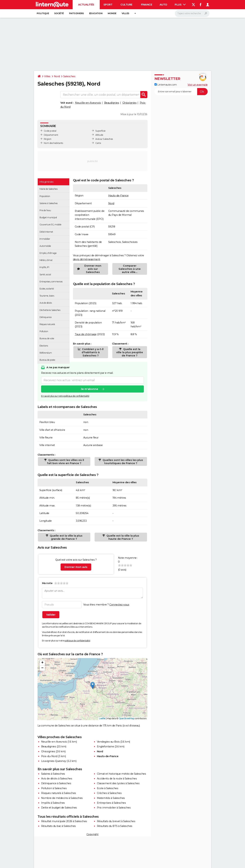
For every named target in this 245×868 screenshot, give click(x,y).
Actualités (86, 5)
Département (51, 135)
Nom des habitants (53, 143)
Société (59, 13)
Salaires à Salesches (53, 774)
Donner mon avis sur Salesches (93, 269)
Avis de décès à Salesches (57, 779)
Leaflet (102, 718)
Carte (98, 143)
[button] (93, 685)
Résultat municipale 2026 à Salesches (64, 821)
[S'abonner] (181, 92)
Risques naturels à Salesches (59, 793)
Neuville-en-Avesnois (88, 103)
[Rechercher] (192, 13)
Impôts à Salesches (53, 803)
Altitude (99, 135)
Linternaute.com (166, 85)
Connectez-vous (119, 605)
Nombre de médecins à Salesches (62, 798)
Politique (43, 13)
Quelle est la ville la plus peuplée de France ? (130, 352)
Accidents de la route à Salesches (117, 779)
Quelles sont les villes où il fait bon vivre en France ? (66, 462)
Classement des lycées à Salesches (118, 783)
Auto (163, 5)
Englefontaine (105, 746)
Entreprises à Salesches (111, 803)
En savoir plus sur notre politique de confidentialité (65, 396)
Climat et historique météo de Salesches (122, 774)
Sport (108, 5)
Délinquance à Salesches (56, 783)
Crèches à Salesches (109, 793)
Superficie (100, 131)
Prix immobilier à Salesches (114, 808)
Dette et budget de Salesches (59, 808)
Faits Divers (76, 13)
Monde (112, 13)
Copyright (92, 834)
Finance (147, 5)
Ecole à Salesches (108, 788)
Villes (125, 13)
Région (48, 139)
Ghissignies (129, 103)
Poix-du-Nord (49, 756)
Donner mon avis (76, 567)
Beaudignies (112, 103)
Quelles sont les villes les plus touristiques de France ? (122, 462)
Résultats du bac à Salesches (58, 826)
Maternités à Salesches (111, 798)
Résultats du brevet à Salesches (116, 821)
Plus (180, 5)
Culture (126, 5)
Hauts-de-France (118, 196)
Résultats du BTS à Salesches (115, 826)
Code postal (50, 131)
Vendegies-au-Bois (108, 742)
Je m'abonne (89, 389)
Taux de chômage (86, 334)
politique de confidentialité (77, 641)
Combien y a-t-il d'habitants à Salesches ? (92, 352)
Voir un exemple (198, 85)
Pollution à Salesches (54, 788)
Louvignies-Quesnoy (54, 761)
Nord (57, 76)
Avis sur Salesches (104, 139)
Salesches (69, 76)
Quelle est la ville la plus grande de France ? (66, 537)
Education (96, 13)
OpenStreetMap (126, 718)
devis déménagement (87, 259)
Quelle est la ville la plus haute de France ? (122, 537)
